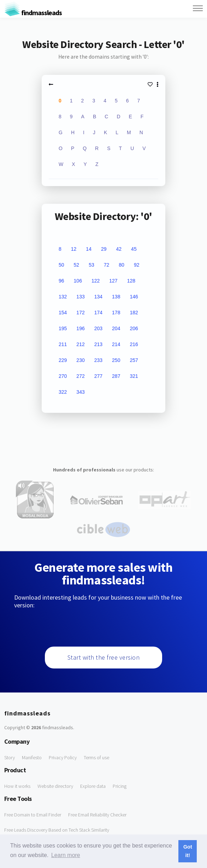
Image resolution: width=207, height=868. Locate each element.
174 (98, 313)
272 (80, 376)
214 (116, 344)
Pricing (120, 786)
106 (78, 281)
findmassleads (33, 13)
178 (116, 313)
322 (63, 392)
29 (104, 249)
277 (98, 376)
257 (134, 360)
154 (63, 313)
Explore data (93, 786)
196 (80, 328)
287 (116, 376)
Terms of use (96, 757)
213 (98, 344)
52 (77, 265)
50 (61, 265)
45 (134, 249)
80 (122, 265)
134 (98, 297)
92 (137, 265)
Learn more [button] (66, 855)
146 (134, 297)
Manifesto (32, 757)
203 (98, 328)
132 (63, 297)
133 (80, 297)
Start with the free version (104, 657)
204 (116, 328)
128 (131, 281)
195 (63, 328)
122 (96, 281)
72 (107, 265)
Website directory (55, 786)
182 (134, 313)
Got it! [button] (188, 851)
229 (63, 360)
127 (113, 281)
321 (134, 376)
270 (63, 376)
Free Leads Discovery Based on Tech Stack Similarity (57, 830)
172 (80, 313)
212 (80, 344)
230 (80, 360)
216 (134, 344)
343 (80, 392)
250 (116, 360)
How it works (17, 786)
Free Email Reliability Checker (97, 815)
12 (74, 249)
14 (89, 249)
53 (91, 265)
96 (61, 281)
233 (98, 360)
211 (63, 344)
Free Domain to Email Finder (33, 815)
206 (134, 328)
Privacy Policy (63, 757)
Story (10, 757)
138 (116, 297)
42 (119, 249)
